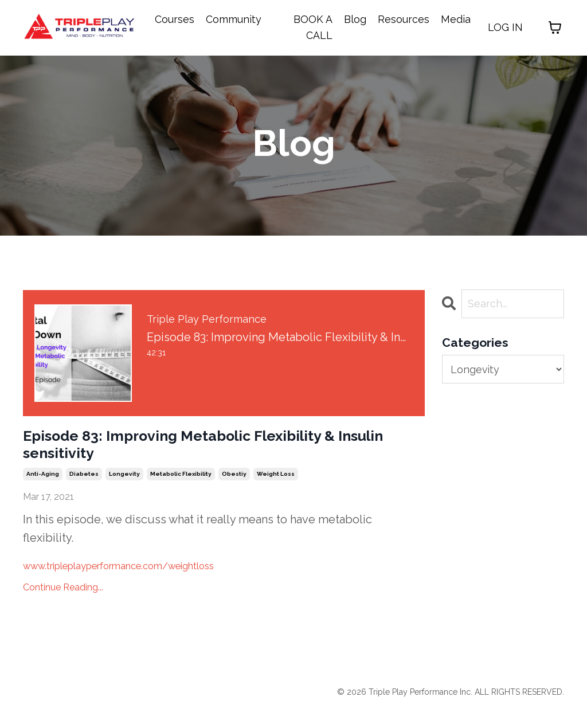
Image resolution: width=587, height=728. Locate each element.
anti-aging (43, 490)
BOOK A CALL (313, 28)
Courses (175, 19)
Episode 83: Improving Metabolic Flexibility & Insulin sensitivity (185, 453)
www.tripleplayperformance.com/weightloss (144, 581)
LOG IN (505, 27)
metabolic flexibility (181, 490)
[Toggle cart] (555, 28)
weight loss (276, 490)
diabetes (84, 490)
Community (234, 19)
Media (456, 19)
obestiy (234, 490)
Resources (404, 19)
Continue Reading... (63, 603)
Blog (355, 19)
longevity (124, 490)
